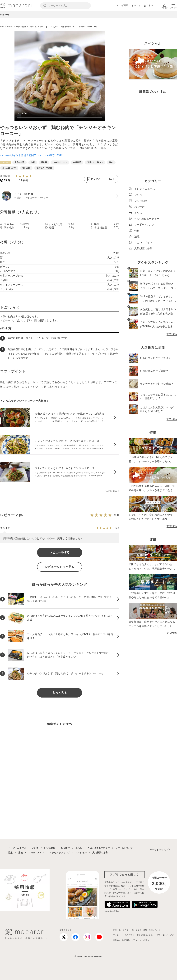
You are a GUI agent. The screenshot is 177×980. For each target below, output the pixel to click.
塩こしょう (6, 262)
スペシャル (81, 853)
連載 (20, 853)
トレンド (136, 5)
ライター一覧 (128, 930)
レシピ (35, 848)
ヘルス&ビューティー (99, 848)
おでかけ (65, 848)
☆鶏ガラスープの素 (12, 276)
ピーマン (5, 267)
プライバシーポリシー (141, 940)
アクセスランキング (60, 853)
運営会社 (117, 940)
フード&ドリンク (124, 848)
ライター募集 (141, 930)
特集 (10, 853)
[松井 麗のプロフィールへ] (60, 196)
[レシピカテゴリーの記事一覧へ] (5, 162)
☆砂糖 (4, 280)
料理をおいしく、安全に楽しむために (158, 935)
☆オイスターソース (12, 285)
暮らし (79, 848)
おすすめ (148, 5)
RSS (138, 935)
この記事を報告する (112, 491)
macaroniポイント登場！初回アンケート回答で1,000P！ (33, 155)
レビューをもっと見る (60, 567)
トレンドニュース (17, 848)
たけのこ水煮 (8, 271)
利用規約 (126, 940)
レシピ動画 (123, 5)
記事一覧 (117, 930)
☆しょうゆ (6, 289)
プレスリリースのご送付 (124, 935)
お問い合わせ (154, 930)
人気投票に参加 (100, 853)
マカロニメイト (36, 853)
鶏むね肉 (5, 253)
